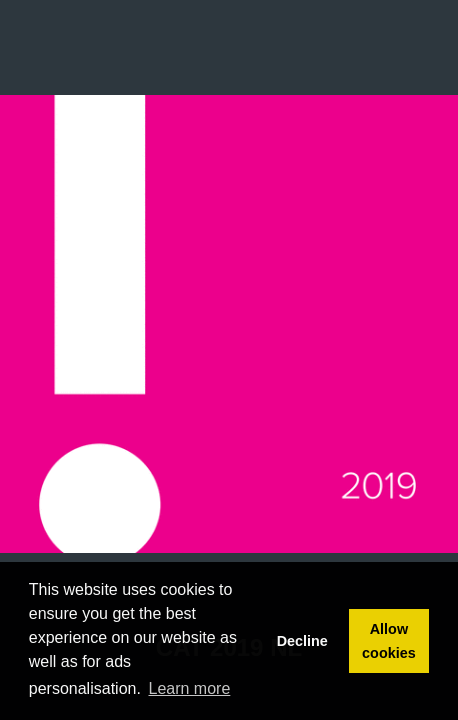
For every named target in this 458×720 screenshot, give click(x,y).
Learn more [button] (190, 688)
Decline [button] (302, 641)
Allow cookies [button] (389, 641)
